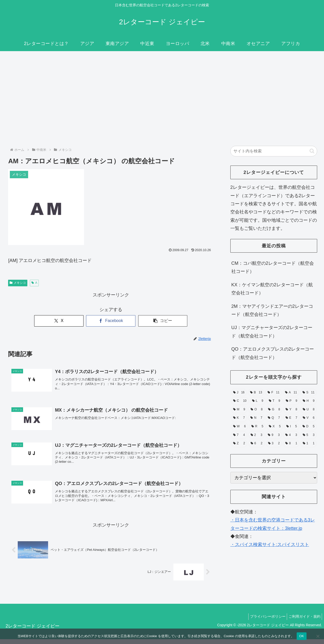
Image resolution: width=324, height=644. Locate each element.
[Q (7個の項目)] (274, 418)
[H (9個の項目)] (309, 401)
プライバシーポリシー (264, 621)
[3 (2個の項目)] (274, 444)
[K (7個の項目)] (239, 418)
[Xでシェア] (59, 321)
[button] (163, 321)
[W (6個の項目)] (239, 427)
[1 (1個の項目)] (309, 444)
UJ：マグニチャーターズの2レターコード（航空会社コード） (272, 332)
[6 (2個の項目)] (257, 444)
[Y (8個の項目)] (291, 410)
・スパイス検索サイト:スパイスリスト (270, 545)
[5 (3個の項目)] (309, 435)
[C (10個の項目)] (240, 401)
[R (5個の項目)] (257, 427)
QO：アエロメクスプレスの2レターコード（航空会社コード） (273, 353)
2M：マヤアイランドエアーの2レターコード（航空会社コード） (272, 310)
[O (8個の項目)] (257, 410)
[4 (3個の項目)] (291, 435)
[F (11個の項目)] (274, 393)
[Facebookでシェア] (111, 321)
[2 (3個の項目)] (257, 435)
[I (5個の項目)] (292, 427)
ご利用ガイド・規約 (303, 621)
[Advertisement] (162, 93)
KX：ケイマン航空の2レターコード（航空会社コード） (272, 289)
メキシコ (18, 283)
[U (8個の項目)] (309, 410)
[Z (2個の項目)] (239, 444)
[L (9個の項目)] (258, 401)
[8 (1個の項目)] (291, 444)
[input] (274, 151)
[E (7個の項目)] (291, 418)
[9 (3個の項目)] (274, 435)
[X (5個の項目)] (275, 427)
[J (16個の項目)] (239, 393)
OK (302, 636)
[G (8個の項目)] (274, 410)
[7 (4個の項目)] (239, 435)
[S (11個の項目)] (308, 393)
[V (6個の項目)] (309, 418)
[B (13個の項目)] (256, 393)
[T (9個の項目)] (275, 401)
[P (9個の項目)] (292, 401)
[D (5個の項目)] (308, 427)
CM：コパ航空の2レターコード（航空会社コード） (273, 267)
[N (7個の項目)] (256, 418)
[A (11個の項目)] (291, 393)
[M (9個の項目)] (239, 410)
